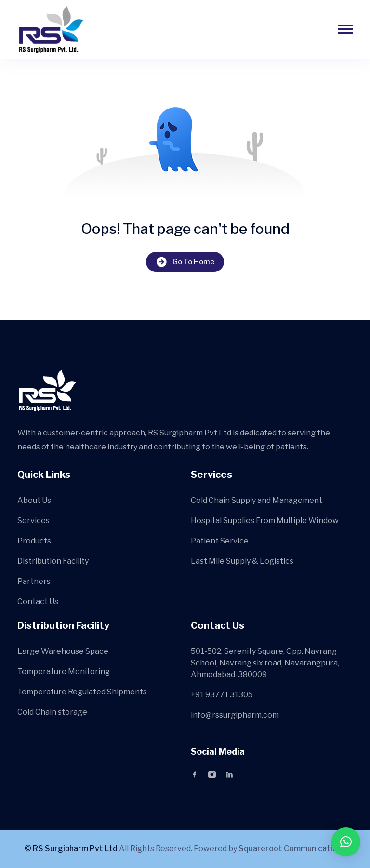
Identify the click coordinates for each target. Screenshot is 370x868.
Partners (34, 581)
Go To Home (185, 262)
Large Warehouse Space (63, 651)
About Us (34, 500)
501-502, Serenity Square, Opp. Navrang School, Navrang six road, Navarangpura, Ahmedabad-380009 (265, 663)
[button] (346, 842)
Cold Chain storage (52, 712)
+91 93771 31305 (222, 695)
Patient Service (220, 541)
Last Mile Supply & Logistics (242, 561)
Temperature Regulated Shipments (82, 692)
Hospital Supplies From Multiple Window (265, 521)
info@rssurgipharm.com (235, 715)
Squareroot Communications (292, 848)
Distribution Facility (53, 561)
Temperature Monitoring (64, 671)
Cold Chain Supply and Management (257, 500)
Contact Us (38, 602)
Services (33, 521)
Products (34, 541)
